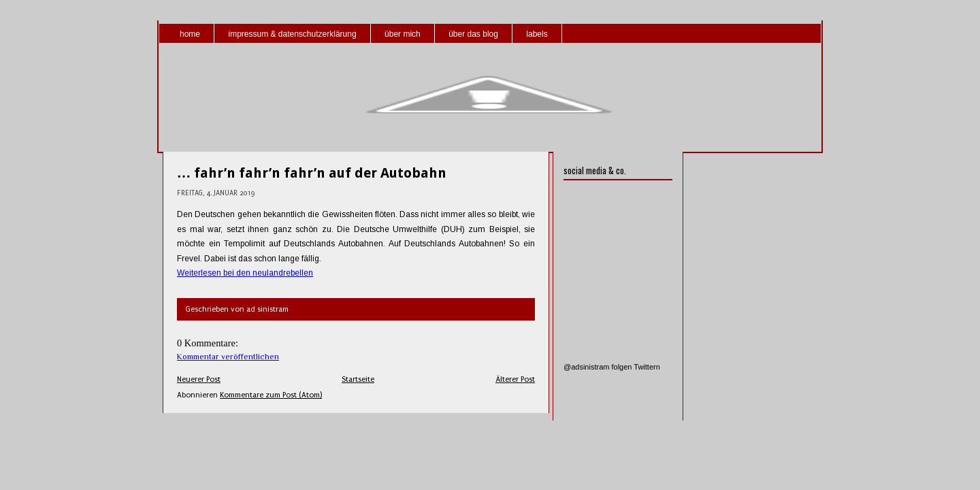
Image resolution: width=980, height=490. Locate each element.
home (190, 34)
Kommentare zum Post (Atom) (271, 395)
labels (537, 34)
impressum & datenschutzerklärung (292, 34)
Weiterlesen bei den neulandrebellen (245, 273)
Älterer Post (515, 379)
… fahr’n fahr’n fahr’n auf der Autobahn (312, 173)
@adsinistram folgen (598, 367)
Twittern (647, 367)
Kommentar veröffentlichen (228, 357)
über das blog (473, 34)
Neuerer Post (199, 379)
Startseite (358, 379)
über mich (403, 34)
